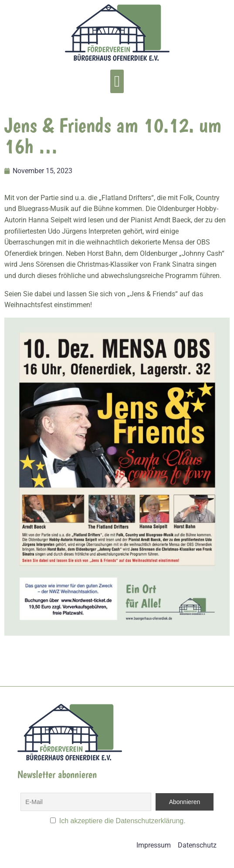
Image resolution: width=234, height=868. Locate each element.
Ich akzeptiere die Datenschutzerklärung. (122, 821)
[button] (117, 81)
